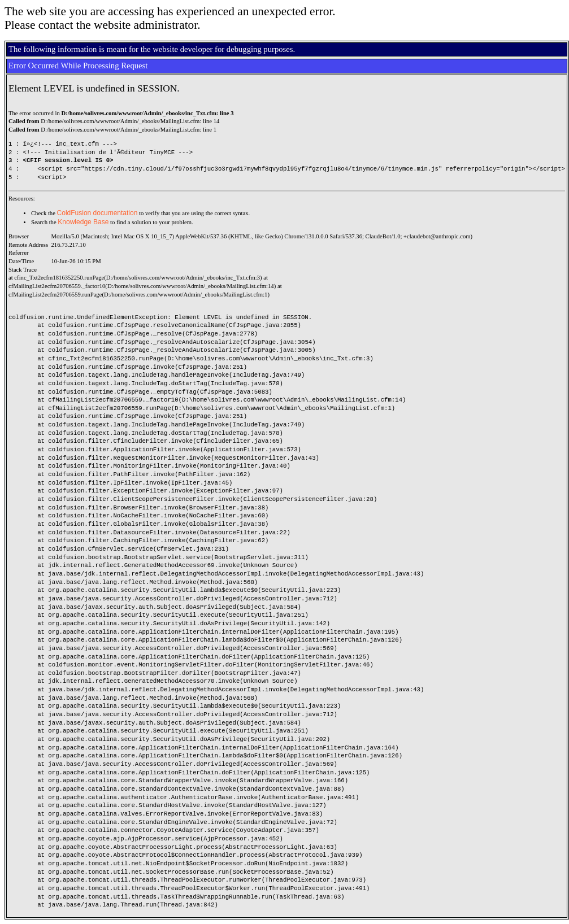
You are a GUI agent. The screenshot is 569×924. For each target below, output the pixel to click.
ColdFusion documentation (97, 213)
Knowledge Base (83, 222)
